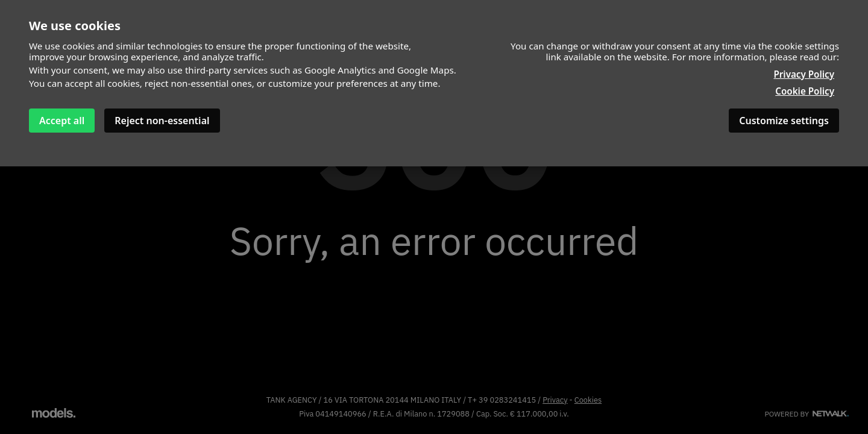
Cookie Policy (805, 91)
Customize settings (784, 121)
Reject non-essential (162, 121)
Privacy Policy (804, 74)
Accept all (62, 121)
